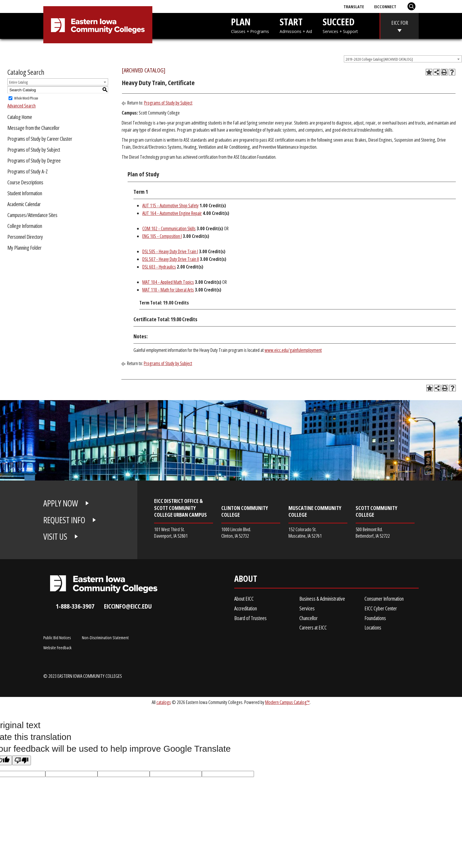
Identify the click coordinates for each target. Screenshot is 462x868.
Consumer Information (384, 599)
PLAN (250, 25)
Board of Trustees (250, 618)
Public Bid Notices (57, 637)
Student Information (25, 193)
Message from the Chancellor (33, 128)
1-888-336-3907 (75, 606)
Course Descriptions (25, 182)
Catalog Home (20, 117)
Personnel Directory (25, 237)
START (296, 25)
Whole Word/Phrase (26, 98)
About (246, 580)
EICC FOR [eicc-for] (400, 23)
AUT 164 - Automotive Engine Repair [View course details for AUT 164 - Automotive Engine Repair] (172, 213)
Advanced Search (22, 106)
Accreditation (246, 608)
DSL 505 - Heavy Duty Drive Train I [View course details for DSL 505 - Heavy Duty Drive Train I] (170, 251)
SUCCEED (340, 25)
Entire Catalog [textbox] (18, 82)
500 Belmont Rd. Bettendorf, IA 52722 (373, 532)
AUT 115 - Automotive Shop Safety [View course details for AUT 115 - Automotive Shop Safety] (170, 206)
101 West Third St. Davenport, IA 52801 (171, 532)
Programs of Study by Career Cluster (40, 139)
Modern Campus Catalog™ (287, 702)
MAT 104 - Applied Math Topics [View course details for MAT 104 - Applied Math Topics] (168, 282)
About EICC (244, 599)
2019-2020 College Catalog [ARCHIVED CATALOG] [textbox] (379, 59)
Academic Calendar (24, 204)
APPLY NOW (61, 503)
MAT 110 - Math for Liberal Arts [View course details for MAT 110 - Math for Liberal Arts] (168, 290)
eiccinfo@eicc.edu (128, 606)
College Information (25, 226)
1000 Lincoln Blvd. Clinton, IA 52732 (236, 532)
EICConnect (385, 6)
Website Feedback (57, 647)
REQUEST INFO (64, 520)
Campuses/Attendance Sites (32, 215)
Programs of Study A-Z (28, 171)
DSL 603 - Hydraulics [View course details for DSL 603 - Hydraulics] (159, 267)
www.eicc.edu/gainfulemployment (293, 350)
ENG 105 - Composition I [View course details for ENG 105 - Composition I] (162, 236)
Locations (373, 627)
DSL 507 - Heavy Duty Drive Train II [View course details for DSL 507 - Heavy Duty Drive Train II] (171, 259)
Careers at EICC (313, 627)
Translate (354, 6)
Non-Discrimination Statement (105, 637)
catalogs (164, 702)
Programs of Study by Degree (34, 160)
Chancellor (308, 618)
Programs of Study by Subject (34, 150)
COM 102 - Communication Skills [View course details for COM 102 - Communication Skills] (169, 228)
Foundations (375, 618)
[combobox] (403, 59)
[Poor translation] (22, 760)
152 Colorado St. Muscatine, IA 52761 (305, 532)
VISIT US (55, 536)
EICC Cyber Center (381, 608)
